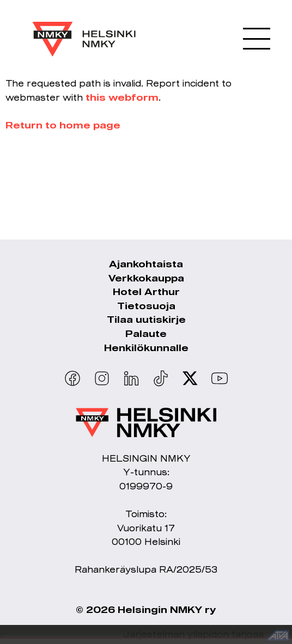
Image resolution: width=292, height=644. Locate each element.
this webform (122, 97)
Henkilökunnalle (146, 348)
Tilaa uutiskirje (146, 319)
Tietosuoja (146, 306)
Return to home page (63, 125)
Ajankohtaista (146, 264)
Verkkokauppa (146, 278)
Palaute (146, 333)
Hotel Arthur (146, 292)
